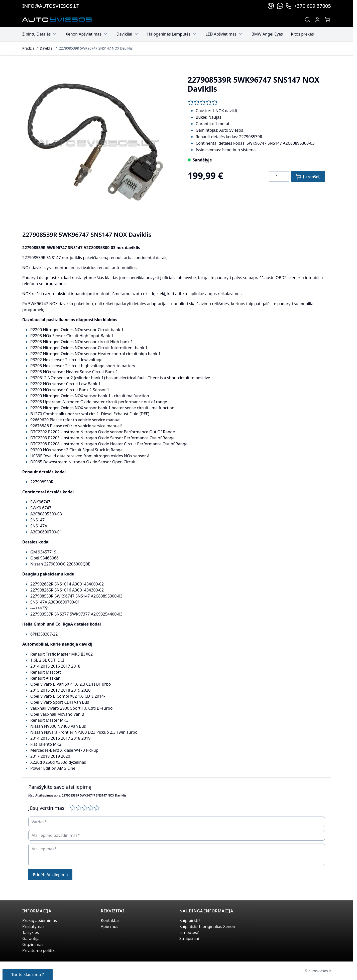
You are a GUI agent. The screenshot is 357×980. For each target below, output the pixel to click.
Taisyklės (31, 932)
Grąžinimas (33, 944)
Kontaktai (110, 920)
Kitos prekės (302, 34)
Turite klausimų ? (28, 974)
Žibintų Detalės (40, 34)
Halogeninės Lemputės (172, 34)
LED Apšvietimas (224, 34)
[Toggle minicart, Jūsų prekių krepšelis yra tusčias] (327, 20)
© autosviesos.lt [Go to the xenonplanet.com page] (318, 971)
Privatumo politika (39, 950)
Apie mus (109, 926)
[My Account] (317, 20)
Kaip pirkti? (190, 920)
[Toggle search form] (307, 20)
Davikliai (128, 34)
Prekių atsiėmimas (40, 920)
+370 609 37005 (308, 6)
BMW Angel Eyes (267, 34)
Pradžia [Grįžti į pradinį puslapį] (28, 48)
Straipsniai (189, 938)
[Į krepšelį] (308, 177)
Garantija (31, 938)
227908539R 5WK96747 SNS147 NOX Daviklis (96, 48)
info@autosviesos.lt (51, 6)
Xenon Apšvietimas (87, 34)
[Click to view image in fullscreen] (97, 144)
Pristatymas (33, 926)
